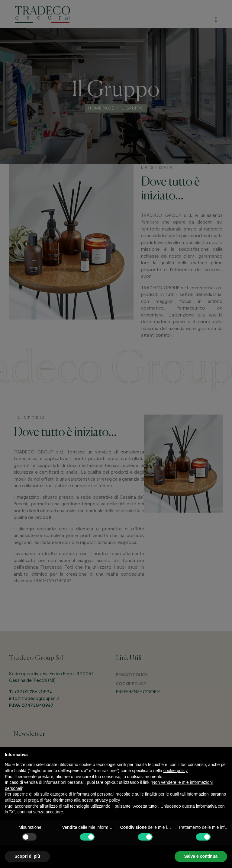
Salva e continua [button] (201, 856)
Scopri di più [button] (27, 856)
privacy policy (107, 800)
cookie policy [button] (176, 771)
